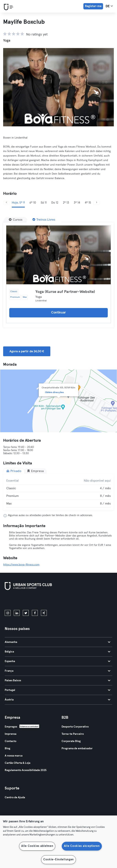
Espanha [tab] (58, 661)
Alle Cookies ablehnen (37, 846)
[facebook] (35, 613)
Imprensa (11, 734)
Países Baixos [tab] (58, 680)
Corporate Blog (71, 741)
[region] (58, 842)
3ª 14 (77, 203)
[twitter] (26, 613)
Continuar (58, 313)
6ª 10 (33, 203)
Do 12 (55, 203)
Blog (7, 748)
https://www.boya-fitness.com (21, 565)
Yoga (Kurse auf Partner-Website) (65, 292)
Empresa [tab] (35, 471)
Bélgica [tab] (58, 652)
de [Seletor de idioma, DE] (109, 6)
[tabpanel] (58, 492)
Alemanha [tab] (58, 642)
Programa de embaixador (77, 748)
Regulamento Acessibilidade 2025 (26, 770)
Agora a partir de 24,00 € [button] (27, 351)
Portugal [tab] (58, 690)
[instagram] (8, 613)
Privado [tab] (14, 471)
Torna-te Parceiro (73, 734)
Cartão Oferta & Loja (18, 763)
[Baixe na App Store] (18, 601)
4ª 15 (88, 203)
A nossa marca (14, 756)
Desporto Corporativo (75, 727)
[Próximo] (97, 203)
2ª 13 (66, 203)
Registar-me (93, 6)
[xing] (44, 613)
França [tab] (58, 671)
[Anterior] (6, 203)
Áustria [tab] (58, 700)
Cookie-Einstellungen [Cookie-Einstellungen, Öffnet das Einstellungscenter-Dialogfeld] (58, 860)
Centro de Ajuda (15, 797)
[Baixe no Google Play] (47, 601)
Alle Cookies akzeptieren (82, 846)
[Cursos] (16, 220)
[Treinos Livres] (44, 220)
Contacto (11, 741)
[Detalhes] (58, 255)
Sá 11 (44, 203)
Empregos (11, 727)
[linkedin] (17, 613)
